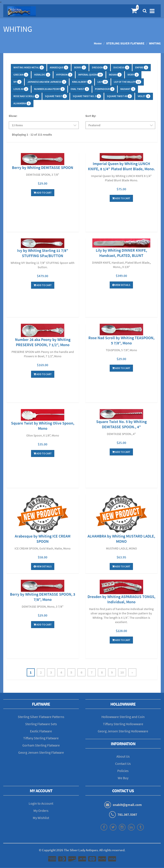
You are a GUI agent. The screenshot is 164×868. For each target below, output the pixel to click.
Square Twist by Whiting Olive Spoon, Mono (43, 426)
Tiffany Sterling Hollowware (123, 724)
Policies (123, 771)
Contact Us (123, 764)
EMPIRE (142, 67)
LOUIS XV (21, 89)
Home (98, 43)
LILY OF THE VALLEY (128, 82)
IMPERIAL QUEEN (91, 75)
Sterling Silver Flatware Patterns (41, 717)
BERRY (80, 67)
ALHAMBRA (22, 103)
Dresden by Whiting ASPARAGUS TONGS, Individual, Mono (121, 599)
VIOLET (144, 96)
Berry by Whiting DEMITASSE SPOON (43, 168)
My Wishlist (41, 818)
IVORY (133, 75)
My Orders (41, 811)
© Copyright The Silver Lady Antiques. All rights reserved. (82, 850)
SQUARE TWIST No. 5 (87, 96)
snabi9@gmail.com (127, 805)
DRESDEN (100, 67)
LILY (103, 82)
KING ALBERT (82, 82)
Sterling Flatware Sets (41, 724)
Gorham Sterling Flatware (41, 745)
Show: (13, 116)
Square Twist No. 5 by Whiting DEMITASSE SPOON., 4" (121, 424)
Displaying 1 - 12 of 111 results (32, 135)
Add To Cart (43, 193)
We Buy (123, 778)
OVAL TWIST (80, 89)
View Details (121, 285)
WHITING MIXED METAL (29, 67)
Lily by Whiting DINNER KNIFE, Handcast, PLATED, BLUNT (121, 253)
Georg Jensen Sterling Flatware (41, 753)
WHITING (155, 43)
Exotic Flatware (41, 731)
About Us (123, 757)
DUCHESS (121, 67)
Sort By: (91, 116)
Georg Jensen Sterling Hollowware (123, 731)
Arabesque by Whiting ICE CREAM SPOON (43, 539)
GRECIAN (21, 75)
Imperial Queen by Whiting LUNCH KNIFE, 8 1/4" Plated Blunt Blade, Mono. (121, 166)
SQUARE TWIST (56, 96)
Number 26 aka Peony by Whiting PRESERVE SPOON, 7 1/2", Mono (43, 342)
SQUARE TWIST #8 (119, 96)
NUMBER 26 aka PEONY (49, 89)
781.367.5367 (127, 815)
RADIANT (128, 89)
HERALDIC (42, 75)
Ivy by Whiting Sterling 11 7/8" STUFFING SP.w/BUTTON (43, 253)
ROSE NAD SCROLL (26, 96)
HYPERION (64, 75)
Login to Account (41, 804)
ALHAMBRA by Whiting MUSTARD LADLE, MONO (121, 539)
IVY (17, 82)
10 (123, 672)
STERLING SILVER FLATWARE (125, 43)
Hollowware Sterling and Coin (123, 717)
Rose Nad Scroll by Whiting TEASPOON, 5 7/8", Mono (121, 340)
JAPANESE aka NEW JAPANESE (47, 82)
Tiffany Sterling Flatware (41, 738)
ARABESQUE (59, 67)
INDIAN (115, 75)
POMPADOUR (105, 89)
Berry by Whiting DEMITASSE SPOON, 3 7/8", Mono (43, 597)
